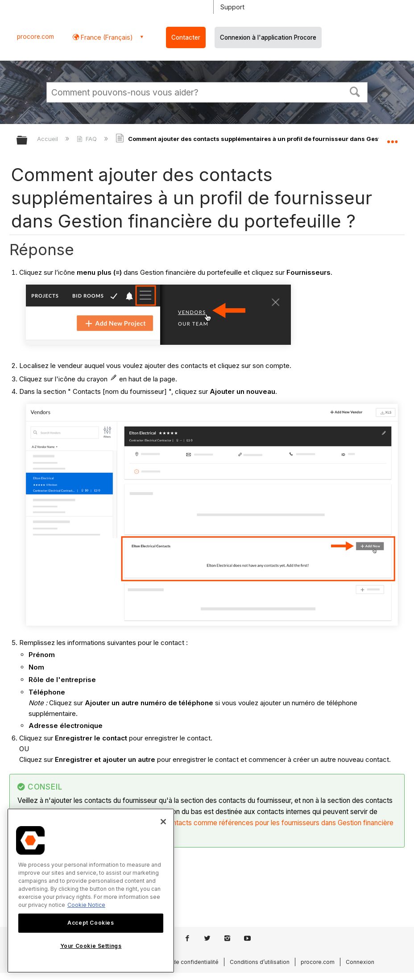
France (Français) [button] (106, 37)
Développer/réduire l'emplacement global (392, 137)
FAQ (88, 139)
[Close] (163, 822)
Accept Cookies (91, 923)
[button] (355, 91)
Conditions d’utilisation (260, 962)
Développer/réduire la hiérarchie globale (28, 141)
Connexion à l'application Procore (268, 37)
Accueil (48, 139)
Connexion (360, 962)
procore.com (35, 37)
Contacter (186, 37)
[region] (91, 891)
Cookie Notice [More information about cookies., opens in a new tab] (86, 905)
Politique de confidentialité (183, 962)
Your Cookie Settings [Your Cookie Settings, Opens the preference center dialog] (91, 946)
